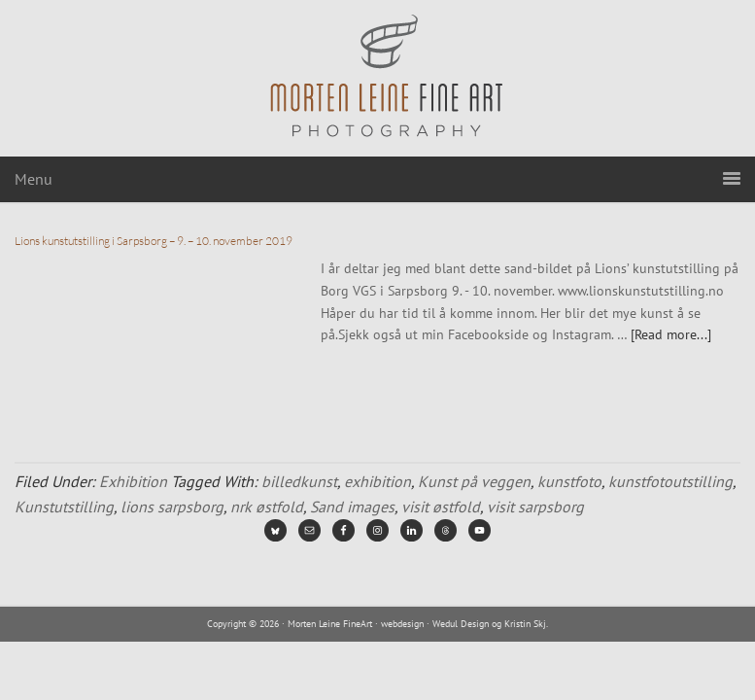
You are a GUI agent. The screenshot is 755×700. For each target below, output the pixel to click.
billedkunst (299, 481)
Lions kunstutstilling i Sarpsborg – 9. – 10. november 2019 (154, 241)
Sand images (352, 507)
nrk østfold (267, 507)
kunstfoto (569, 481)
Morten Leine (378, 78)
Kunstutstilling (64, 507)
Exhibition (133, 481)
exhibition (377, 481)
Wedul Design (461, 624)
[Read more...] (671, 334)
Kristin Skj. (526, 624)
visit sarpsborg (535, 507)
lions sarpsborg (172, 507)
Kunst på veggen (474, 481)
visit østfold (441, 507)
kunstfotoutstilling (670, 481)
